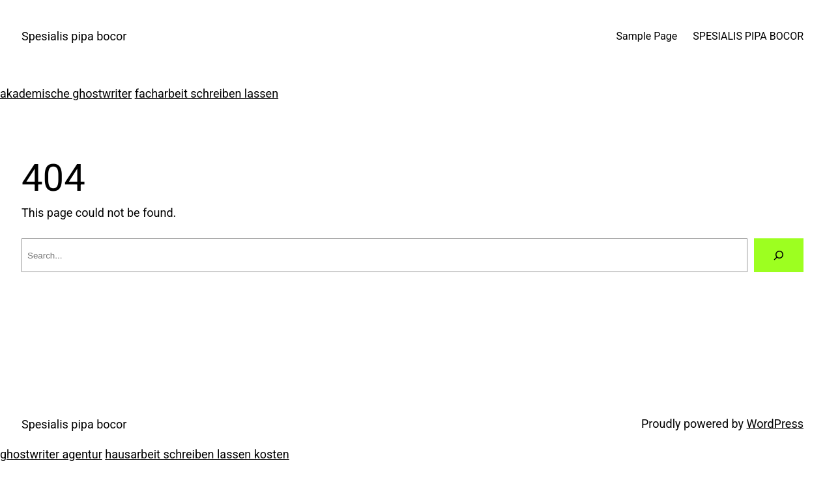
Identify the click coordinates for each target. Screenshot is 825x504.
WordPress (775, 424)
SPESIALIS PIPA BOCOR (748, 36)
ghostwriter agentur (51, 454)
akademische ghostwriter (66, 93)
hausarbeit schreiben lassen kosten (197, 454)
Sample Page (647, 36)
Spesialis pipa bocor (74, 36)
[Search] (779, 255)
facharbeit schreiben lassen (207, 93)
